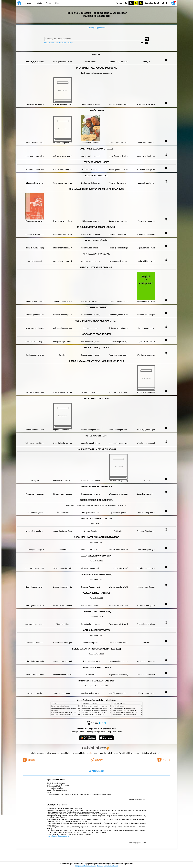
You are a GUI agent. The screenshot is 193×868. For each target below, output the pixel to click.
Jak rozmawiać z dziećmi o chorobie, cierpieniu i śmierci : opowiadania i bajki (103, 708)
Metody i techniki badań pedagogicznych (63, 714)
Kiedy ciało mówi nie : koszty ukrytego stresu (94, 710)
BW (131, 3)
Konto (58, 3)
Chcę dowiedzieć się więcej (85, 866)
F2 (165, 3)
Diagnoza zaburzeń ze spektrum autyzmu (124, 714)
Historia (39, 3)
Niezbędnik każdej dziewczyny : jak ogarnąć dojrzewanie (98, 712)
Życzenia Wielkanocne (57, 780)
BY (141, 3)
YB (136, 3)
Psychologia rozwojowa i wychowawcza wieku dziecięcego (68, 712)
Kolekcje (70, 43)
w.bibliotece (85, 753)
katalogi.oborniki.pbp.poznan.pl (58, 836)
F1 (159, 3)
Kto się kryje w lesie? (118, 706)
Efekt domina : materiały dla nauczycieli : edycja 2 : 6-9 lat (129, 712)
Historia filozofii (56, 710)
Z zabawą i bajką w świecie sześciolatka (124, 708)
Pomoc (48, 3)
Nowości (28, 3)
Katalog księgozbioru (96, 28)
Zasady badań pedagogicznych (60, 706)
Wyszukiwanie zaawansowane (55, 43)
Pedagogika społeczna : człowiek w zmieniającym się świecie (68, 708)
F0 (155, 3)
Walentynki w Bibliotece (57, 805)
